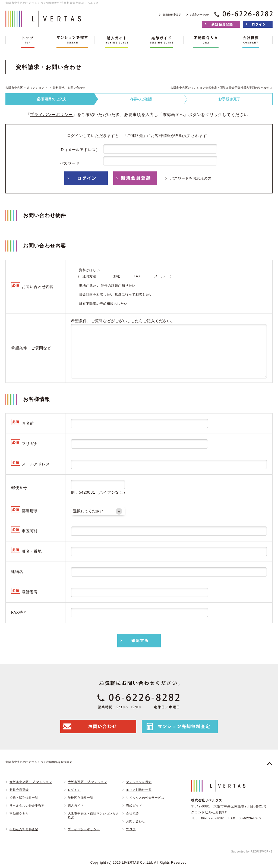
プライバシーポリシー (51, 115)
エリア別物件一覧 (139, 790)
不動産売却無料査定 (24, 829)
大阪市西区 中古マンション (88, 782)
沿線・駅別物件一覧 (24, 798)
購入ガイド (76, 806)
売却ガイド (134, 806)
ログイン (74, 790)
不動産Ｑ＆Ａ (19, 813)
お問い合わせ (200, 15)
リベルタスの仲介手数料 (27, 806)
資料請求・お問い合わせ (69, 88)
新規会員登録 (19, 790)
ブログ (131, 829)
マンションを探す (139, 782)
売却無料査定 (172, 15)
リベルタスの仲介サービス (145, 798)
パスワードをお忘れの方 (191, 178)
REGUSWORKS (262, 852)
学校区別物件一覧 (81, 798)
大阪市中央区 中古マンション (25, 88)
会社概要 (132, 813)
